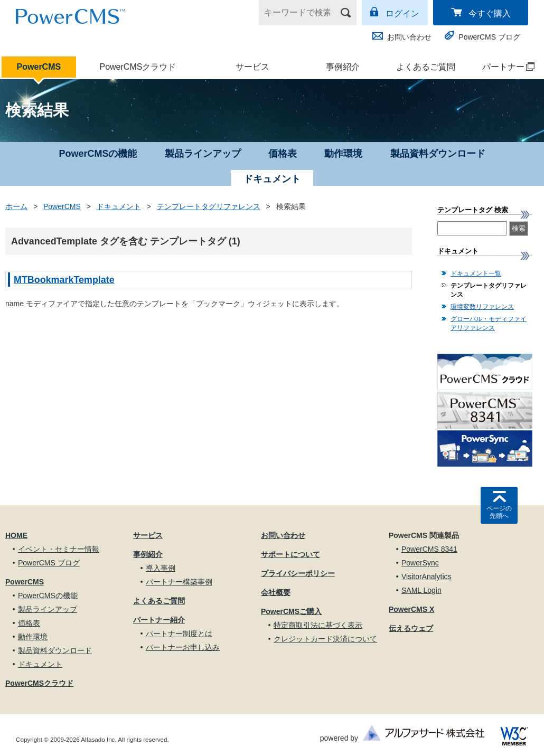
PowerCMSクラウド (138, 67)
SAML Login (421, 590)
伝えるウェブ (411, 628)
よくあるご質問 (426, 67)
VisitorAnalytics (426, 577)
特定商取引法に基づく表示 (318, 625)
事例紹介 (343, 67)
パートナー (503, 67)
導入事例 (161, 568)
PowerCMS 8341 (429, 549)
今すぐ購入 (490, 13)
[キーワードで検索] (301, 13)
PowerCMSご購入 (291, 611)
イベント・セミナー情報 (59, 549)
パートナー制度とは (179, 634)
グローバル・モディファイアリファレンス (489, 323)
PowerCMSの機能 (98, 154)
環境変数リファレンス (482, 307)
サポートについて (290, 554)
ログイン (402, 13)
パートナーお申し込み (183, 647)
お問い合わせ (409, 37)
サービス (252, 67)
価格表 (283, 154)
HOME (16, 535)
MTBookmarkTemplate (64, 280)
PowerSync (420, 563)
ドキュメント (119, 206)
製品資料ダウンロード (438, 154)
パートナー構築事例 (179, 582)
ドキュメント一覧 (476, 273)
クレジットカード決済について (325, 639)
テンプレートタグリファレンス (209, 206)
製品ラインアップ (203, 154)
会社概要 (276, 592)
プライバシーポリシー (298, 573)
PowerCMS (39, 67)
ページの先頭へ (499, 512)
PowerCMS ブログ (489, 37)
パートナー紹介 (159, 620)
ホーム (16, 206)
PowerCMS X (411, 609)
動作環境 (343, 154)
